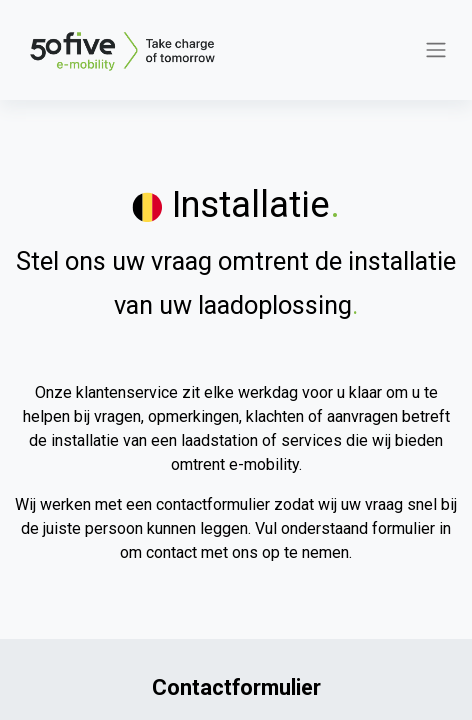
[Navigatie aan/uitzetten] (436, 50)
